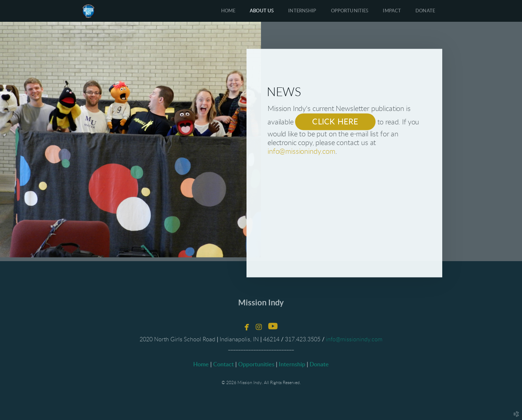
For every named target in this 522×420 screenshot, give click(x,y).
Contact (223, 365)
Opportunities (256, 365)
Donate (318, 365)
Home (201, 365)
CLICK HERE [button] (335, 122)
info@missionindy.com (301, 151)
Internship (292, 365)
